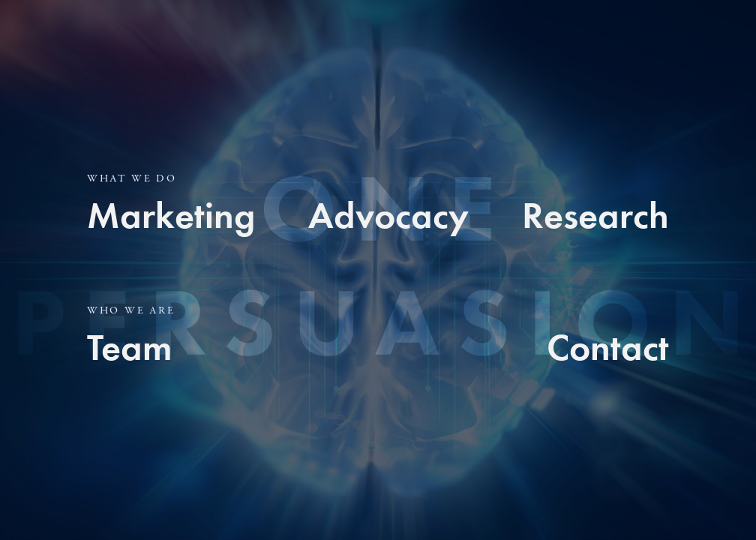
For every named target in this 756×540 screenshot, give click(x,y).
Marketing (171, 215)
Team (130, 347)
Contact (608, 347)
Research (595, 215)
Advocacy (388, 215)
